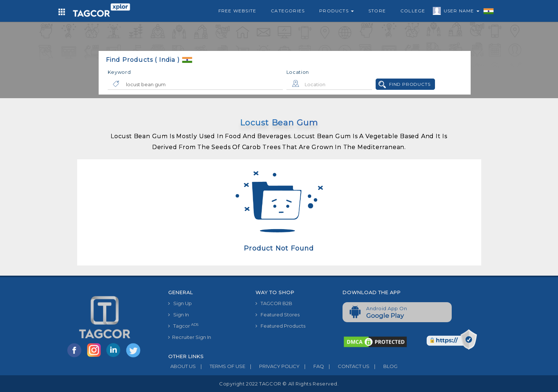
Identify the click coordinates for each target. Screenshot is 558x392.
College (413, 11)
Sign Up (180, 303)
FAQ (312, 366)
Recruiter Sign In (190, 337)
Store (377, 11)
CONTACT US (347, 366)
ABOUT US (182, 366)
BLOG (383, 366)
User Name (460, 12)
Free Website (237, 11)
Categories (288, 11)
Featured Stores (278, 315)
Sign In (179, 315)
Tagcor (183, 326)
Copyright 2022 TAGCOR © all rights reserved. (279, 384)
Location (298, 72)
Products (337, 11)
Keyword (119, 72)
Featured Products (280, 326)
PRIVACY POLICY (272, 366)
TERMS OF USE (221, 366)
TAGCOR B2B (274, 303)
